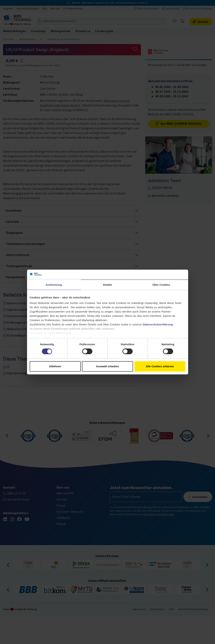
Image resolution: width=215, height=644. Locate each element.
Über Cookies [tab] (161, 285)
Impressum (64, 333)
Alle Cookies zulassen (160, 366)
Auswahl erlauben (107, 366)
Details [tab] (108, 285)
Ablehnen (55, 366)
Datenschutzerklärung (158, 324)
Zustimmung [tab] (54, 285)
